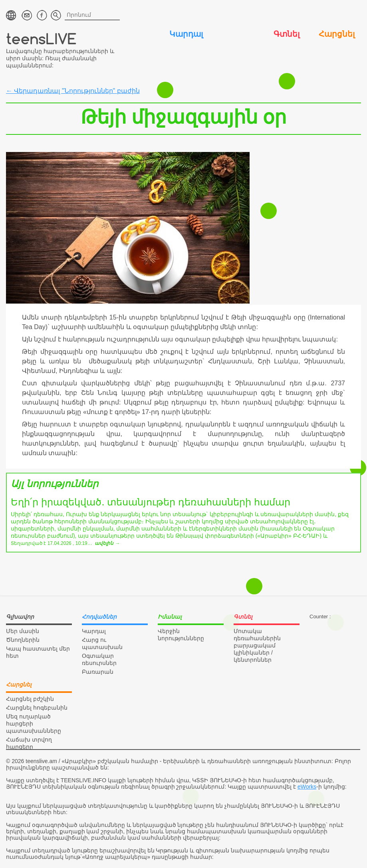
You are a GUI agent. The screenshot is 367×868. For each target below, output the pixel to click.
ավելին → (107, 543)
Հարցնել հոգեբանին (37, 708)
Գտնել (287, 34)
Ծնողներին (23, 640)
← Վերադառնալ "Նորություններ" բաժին (73, 91)
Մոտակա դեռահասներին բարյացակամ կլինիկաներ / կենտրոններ (257, 645)
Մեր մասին (23, 631)
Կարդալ (186, 34)
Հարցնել (337, 34)
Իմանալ (236, 34)
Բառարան (98, 672)
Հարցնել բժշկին (30, 699)
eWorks (307, 787)
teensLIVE (41, 38)
